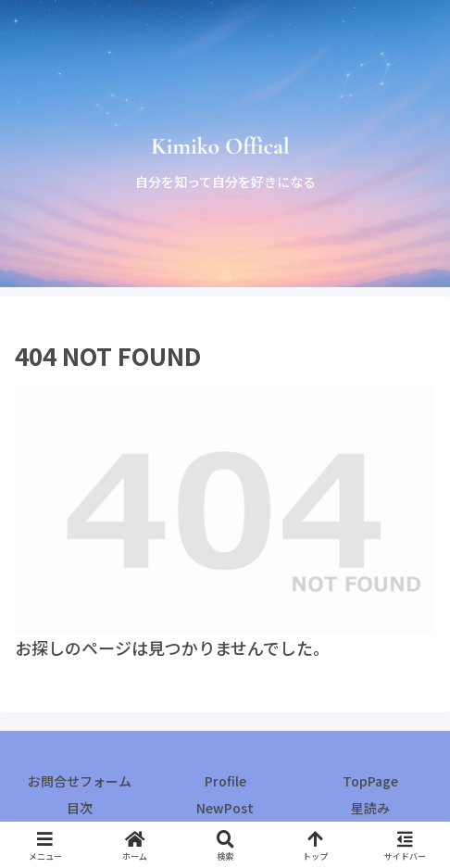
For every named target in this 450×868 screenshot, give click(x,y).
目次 (80, 808)
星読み (370, 808)
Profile (225, 781)
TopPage (370, 781)
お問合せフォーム (80, 781)
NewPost (225, 808)
